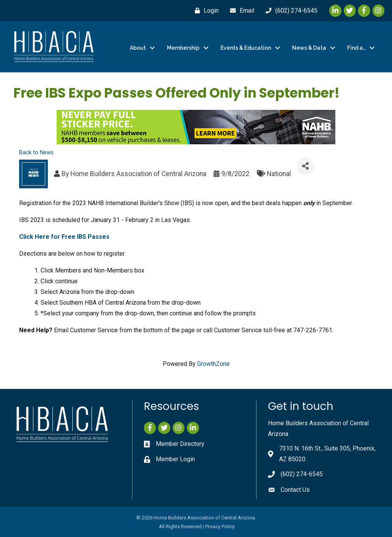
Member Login (175, 459)
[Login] (205, 11)
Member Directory (180, 444)
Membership (183, 48)
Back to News (36, 153)
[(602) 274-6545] (290, 11)
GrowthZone (213, 363)
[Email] (240, 11)
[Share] (305, 166)
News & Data (309, 48)
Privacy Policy (220, 526)
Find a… (356, 48)
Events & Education (246, 48)
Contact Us (295, 490)
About (138, 48)
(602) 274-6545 (302, 474)
